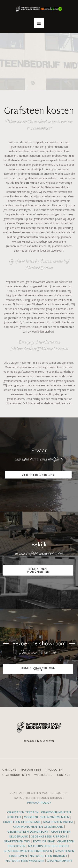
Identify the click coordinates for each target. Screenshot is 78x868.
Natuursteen (31, 770)
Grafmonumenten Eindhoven (28, 851)
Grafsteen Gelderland (22, 822)
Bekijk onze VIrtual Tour (38, 669)
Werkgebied (43, 775)
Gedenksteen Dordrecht (28, 832)
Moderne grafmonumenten (47, 817)
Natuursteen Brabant (48, 856)
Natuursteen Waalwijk (25, 861)
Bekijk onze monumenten (38, 571)
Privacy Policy (39, 803)
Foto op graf (44, 842)
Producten (54, 770)
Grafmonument (60, 861)
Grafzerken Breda (58, 822)
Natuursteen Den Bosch (48, 846)
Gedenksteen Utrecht (50, 837)
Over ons (9, 770)
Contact (64, 775)
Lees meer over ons (38, 475)
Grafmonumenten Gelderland (38, 827)
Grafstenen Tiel (17, 842)
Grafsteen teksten (23, 813)
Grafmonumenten (16, 775)
